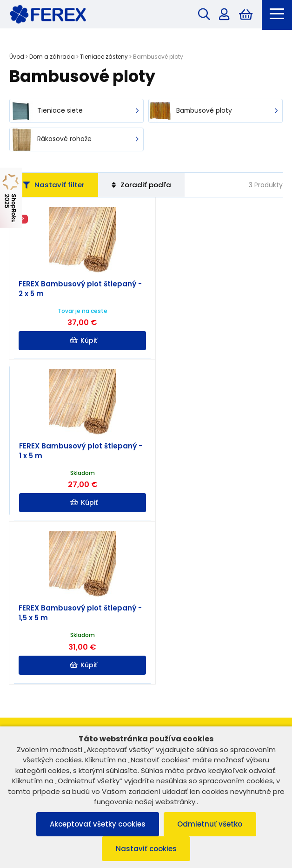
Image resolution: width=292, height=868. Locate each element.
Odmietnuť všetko (210, 824)
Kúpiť (78, 342)
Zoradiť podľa (143, 186)
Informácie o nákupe (146, 665)
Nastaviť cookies (146, 849)
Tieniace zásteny (104, 57)
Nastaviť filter (54, 186)
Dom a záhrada (52, 57)
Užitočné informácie (146, 686)
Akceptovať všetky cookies (97, 824)
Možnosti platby (146, 706)
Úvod (17, 57)
